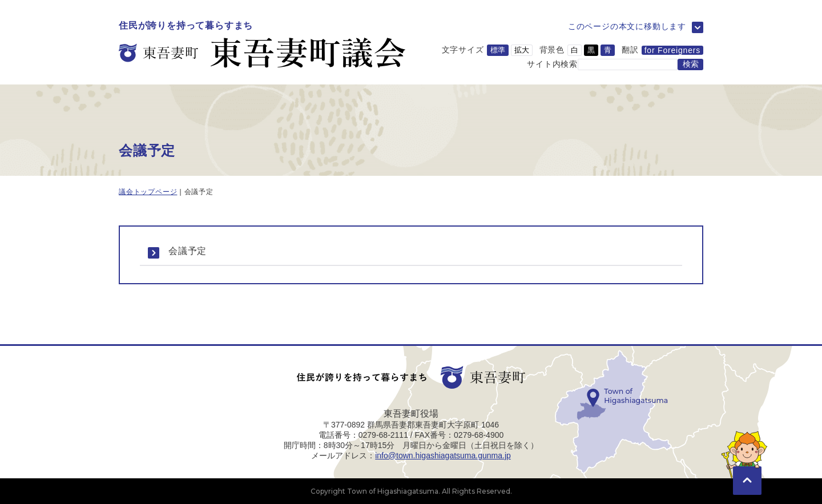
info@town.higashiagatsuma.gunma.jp (443, 455)
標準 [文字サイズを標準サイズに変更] (498, 50)
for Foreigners (672, 50)
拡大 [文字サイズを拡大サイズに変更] (522, 50)
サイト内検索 (552, 63)
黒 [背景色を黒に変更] (591, 50)
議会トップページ (148, 192)
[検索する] (690, 64)
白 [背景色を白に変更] (575, 50)
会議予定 (188, 251)
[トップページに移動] (262, 45)
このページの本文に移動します (627, 26)
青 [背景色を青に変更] (608, 50)
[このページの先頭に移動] (747, 464)
